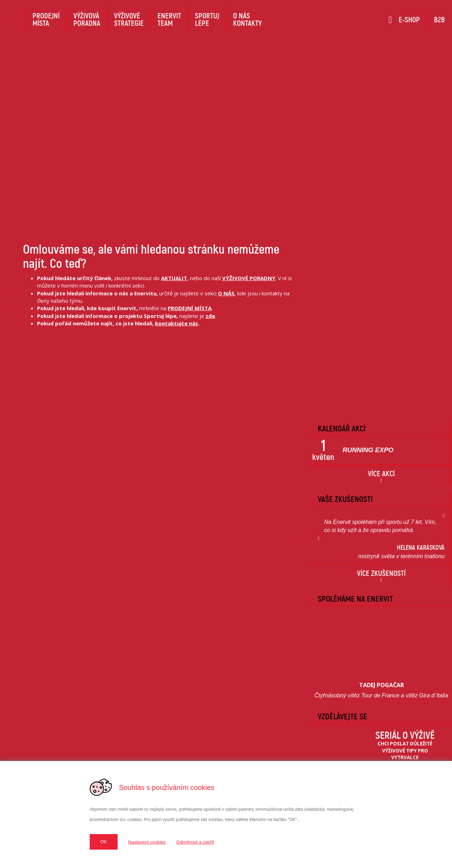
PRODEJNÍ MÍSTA (190, 308)
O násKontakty (247, 19)
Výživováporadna (87, 19)
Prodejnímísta (46, 19)
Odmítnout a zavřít (195, 842)
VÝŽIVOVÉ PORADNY (249, 278)
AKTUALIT (174, 278)
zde (210, 316)
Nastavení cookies (147, 842)
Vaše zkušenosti (345, 499)
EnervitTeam (169, 19)
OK (104, 842)
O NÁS (226, 293)
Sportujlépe (207, 19)
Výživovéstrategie (129, 19)
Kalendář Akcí (342, 429)
